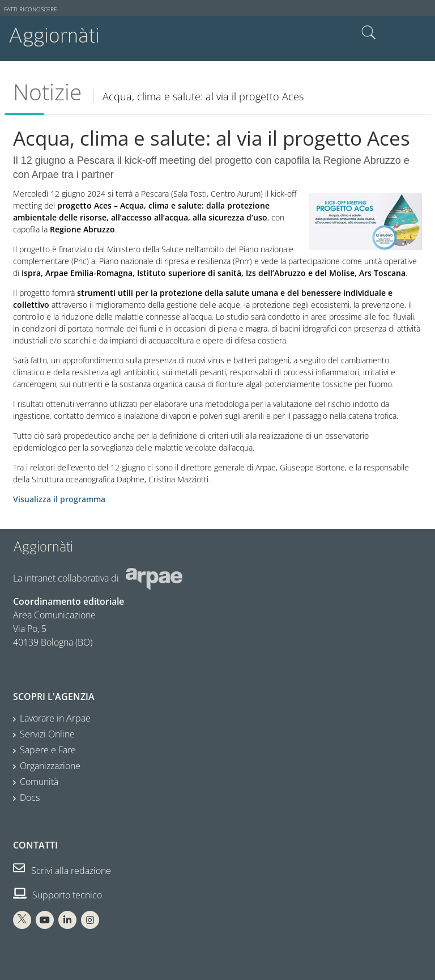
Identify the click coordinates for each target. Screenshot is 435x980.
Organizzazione (50, 766)
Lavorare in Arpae (55, 718)
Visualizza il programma (59, 499)
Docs (30, 797)
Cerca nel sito (369, 33)
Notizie (47, 92)
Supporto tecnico (57, 895)
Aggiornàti (54, 35)
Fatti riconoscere (31, 9)
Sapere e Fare (48, 750)
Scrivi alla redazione (62, 871)
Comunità (39, 782)
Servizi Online (47, 734)
